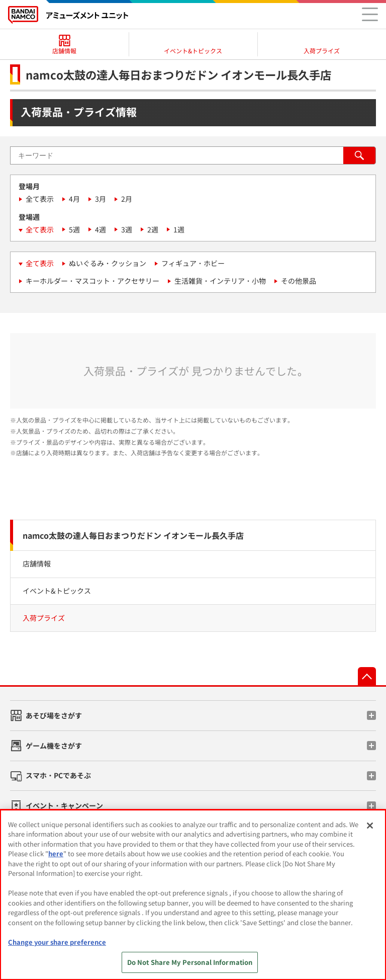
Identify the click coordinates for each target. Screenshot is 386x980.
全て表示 (40, 199)
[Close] (370, 826)
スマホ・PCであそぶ (58, 775)
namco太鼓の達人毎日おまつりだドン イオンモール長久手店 (133, 535)
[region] (193, 895)
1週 (179, 229)
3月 (101, 199)
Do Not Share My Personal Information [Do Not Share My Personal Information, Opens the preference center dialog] (190, 962)
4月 (74, 199)
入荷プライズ (44, 618)
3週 (127, 229)
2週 (153, 229)
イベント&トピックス (57, 591)
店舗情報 (37, 563)
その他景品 (299, 281)
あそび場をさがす (54, 715)
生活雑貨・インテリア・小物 (220, 281)
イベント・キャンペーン (64, 805)
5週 (74, 229)
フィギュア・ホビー (193, 263)
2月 (127, 199)
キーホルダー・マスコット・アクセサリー (92, 281)
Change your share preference (57, 942)
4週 (101, 229)
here (56, 853)
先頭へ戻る (367, 676)
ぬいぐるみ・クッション (108, 263)
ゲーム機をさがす (54, 746)
